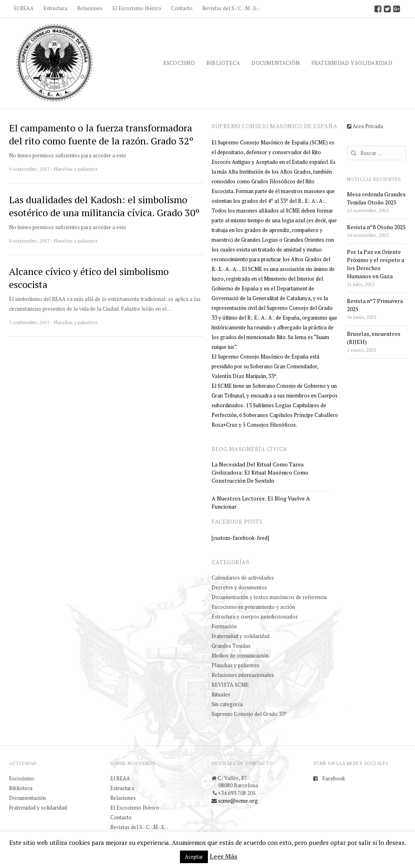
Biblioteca (223, 63)
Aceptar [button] (194, 857)
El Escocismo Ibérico (137, 8)
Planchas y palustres (76, 169)
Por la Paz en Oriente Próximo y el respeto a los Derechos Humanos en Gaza (375, 264)
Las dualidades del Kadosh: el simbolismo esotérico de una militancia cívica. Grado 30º (104, 206)
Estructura (55, 8)
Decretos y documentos (239, 587)
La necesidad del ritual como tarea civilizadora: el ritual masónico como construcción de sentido (260, 472)
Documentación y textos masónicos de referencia (269, 597)
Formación (224, 626)
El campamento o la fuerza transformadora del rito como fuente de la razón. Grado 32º (101, 134)
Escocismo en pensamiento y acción (253, 607)
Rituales (221, 694)
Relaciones (90, 8)
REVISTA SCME (230, 685)
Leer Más (224, 856)
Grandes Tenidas (231, 646)
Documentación (275, 63)
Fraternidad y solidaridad (352, 63)
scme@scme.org (238, 801)
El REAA (24, 8)
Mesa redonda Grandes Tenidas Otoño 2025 (376, 198)
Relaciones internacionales (243, 675)
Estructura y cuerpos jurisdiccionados (255, 617)
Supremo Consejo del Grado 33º (249, 714)
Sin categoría (227, 704)
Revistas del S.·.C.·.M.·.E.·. (231, 8)
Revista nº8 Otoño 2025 (376, 227)
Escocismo (179, 63)
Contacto (182, 8)
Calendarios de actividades (243, 578)
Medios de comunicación (240, 655)
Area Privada (365, 126)
